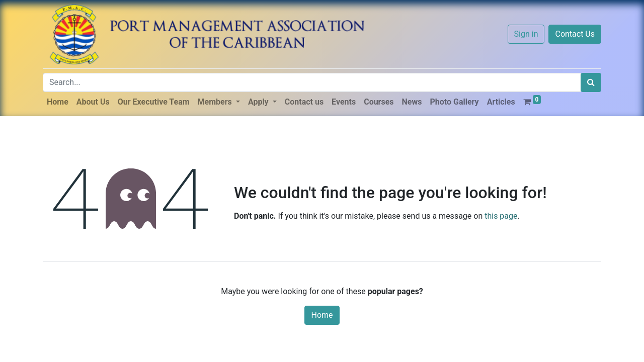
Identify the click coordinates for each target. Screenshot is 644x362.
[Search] (591, 82)
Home (322, 315)
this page (501, 216)
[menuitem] (58, 102)
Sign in (526, 34)
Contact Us (575, 34)
